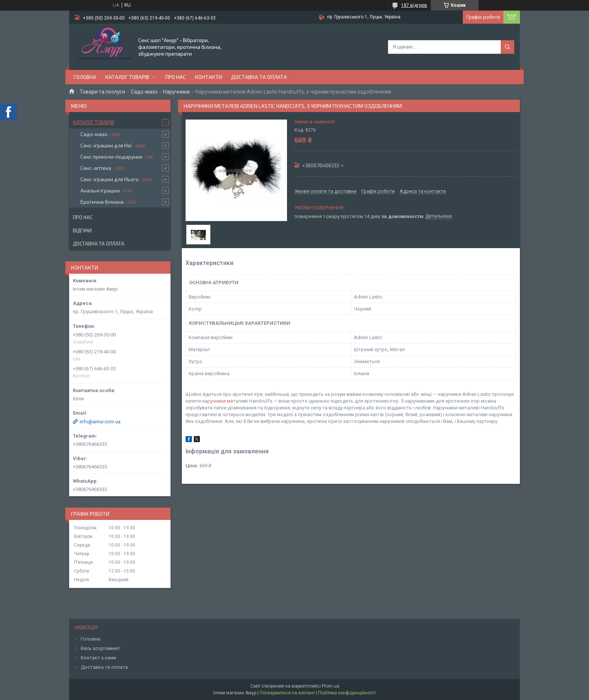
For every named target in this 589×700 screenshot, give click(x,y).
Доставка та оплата (259, 77)
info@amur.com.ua (100, 422)
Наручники (176, 92)
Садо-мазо (144, 92)
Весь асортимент (100, 648)
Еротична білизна (102, 202)
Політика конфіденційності (347, 693)
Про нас (176, 77)
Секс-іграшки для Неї (106, 145)
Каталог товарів (127, 77)
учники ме (222, 401)
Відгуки (82, 230)
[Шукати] (507, 47)
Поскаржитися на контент (287, 693)
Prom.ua (331, 686)
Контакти (208, 77)
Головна (85, 77)
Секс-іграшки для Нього (109, 179)
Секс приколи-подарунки (111, 157)
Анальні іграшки (100, 190)
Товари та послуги (102, 92)
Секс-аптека (96, 168)
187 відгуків (414, 5)
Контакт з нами (98, 658)
